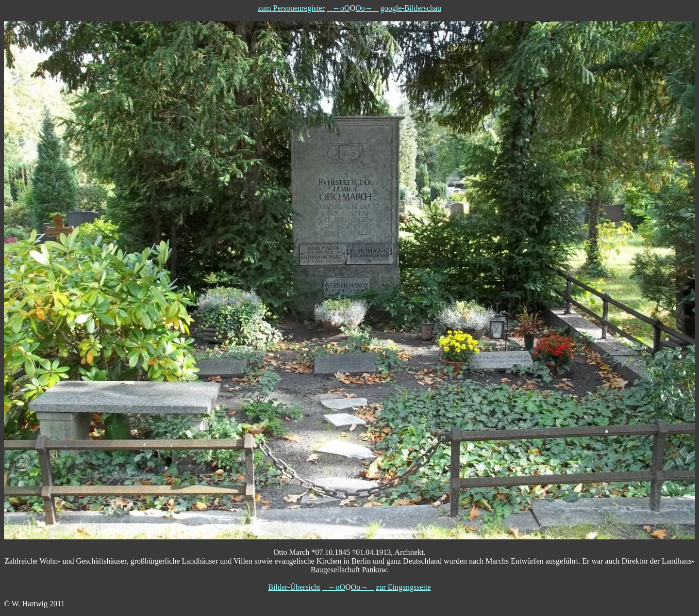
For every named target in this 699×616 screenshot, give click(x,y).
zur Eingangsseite (403, 587)
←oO (338, 8)
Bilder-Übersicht (294, 587)
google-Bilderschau (411, 8)
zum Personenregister (291, 8)
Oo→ (367, 8)
